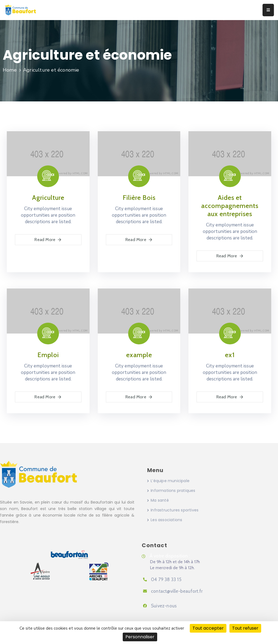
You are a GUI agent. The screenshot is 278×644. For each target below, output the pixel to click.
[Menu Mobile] (268, 10)
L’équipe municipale (170, 481)
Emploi (48, 355)
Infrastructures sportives (175, 510)
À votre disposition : (170, 556)
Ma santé (160, 500)
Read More (48, 240)
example (139, 355)
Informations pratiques (173, 491)
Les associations (166, 520)
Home (10, 70)
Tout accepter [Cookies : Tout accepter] (208, 628)
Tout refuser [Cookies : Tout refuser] (245, 628)
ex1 (230, 355)
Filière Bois (139, 198)
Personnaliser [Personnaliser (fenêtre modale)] (140, 637)
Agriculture (48, 198)
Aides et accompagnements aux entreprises (230, 206)
